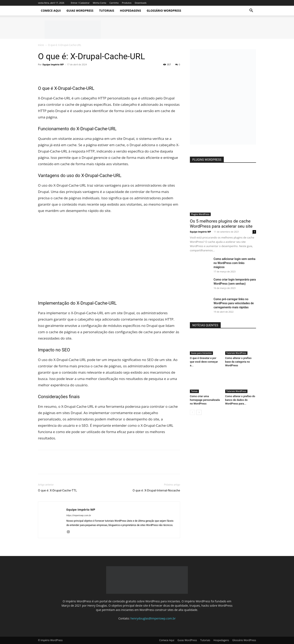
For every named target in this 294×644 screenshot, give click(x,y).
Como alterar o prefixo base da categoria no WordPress (238, 362)
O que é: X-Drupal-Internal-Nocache (156, 490)
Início (41, 45)
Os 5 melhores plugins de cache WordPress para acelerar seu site (221, 224)
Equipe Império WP (53, 64)
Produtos (127, 3)
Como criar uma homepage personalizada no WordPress (205, 400)
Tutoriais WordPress (236, 353)
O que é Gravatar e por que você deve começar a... (204, 362)
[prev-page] (192, 412)
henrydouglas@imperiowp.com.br (153, 618)
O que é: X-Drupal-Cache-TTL (57, 490)
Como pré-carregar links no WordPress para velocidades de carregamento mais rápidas (234, 303)
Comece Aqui (51, 11)
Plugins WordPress (200, 214)
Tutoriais (107, 11)
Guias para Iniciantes (201, 353)
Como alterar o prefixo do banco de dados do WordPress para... (240, 400)
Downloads (141, 3)
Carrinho (114, 3)
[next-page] (199, 412)
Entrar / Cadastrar (80, 3)
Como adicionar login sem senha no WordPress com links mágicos (234, 263)
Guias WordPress (80, 11)
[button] (251, 11)
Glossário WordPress (164, 11)
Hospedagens (130, 11)
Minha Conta (100, 3)
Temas (194, 391)
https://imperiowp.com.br (79, 515)
